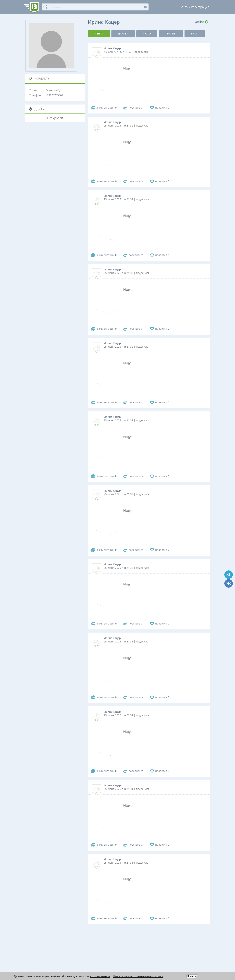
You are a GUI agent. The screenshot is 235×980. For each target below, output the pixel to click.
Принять (192, 976)
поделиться (136, 108)
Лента (99, 33)
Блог (195, 33)
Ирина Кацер (112, 48)
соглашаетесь (100, 976)
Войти (184, 7)
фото (147, 33)
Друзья (123, 33)
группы (171, 33)
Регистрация (200, 7)
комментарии (107, 108)
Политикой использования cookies (138, 976)
